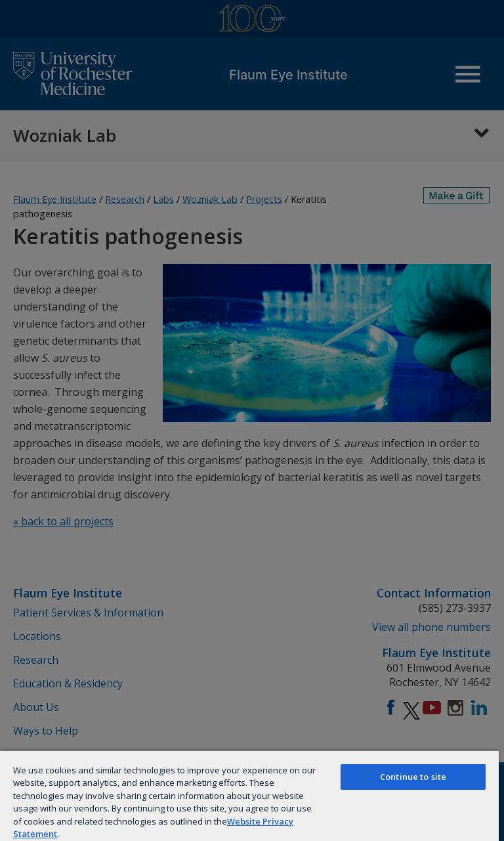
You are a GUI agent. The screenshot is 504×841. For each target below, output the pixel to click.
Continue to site (413, 777)
